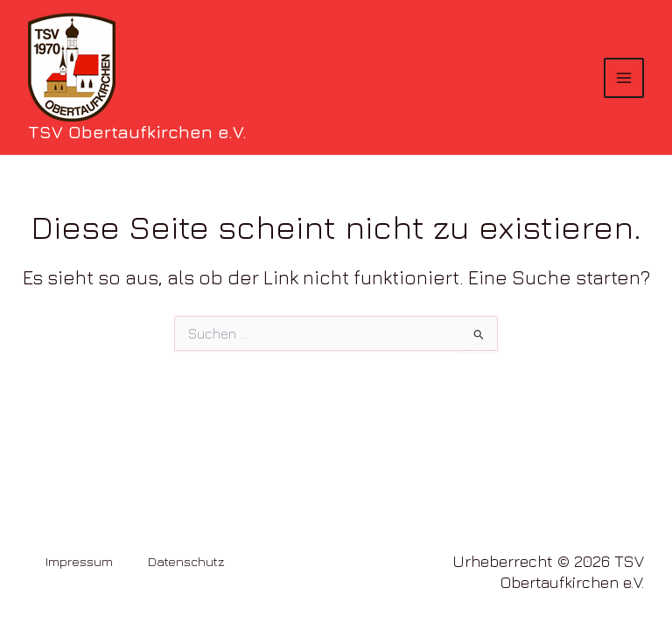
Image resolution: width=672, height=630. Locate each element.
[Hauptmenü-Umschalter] (624, 78)
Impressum (79, 561)
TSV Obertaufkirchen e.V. (137, 132)
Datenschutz (186, 561)
